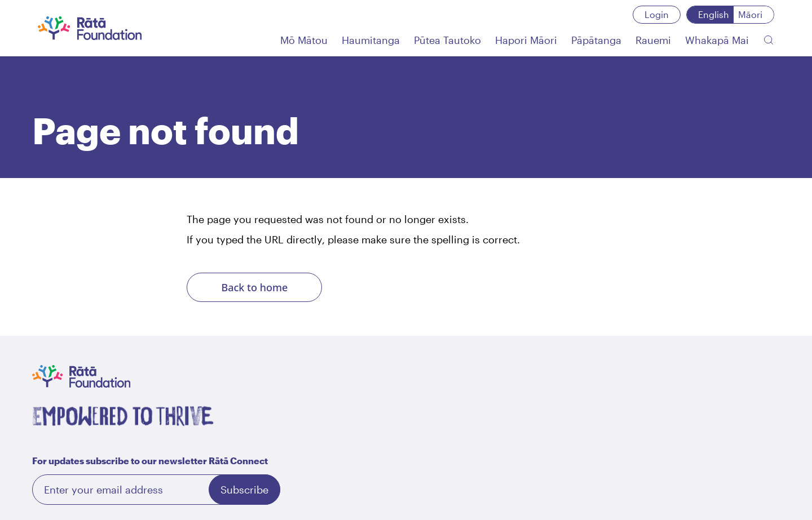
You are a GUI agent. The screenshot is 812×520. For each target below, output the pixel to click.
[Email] (156, 490)
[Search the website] (769, 40)
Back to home (254, 287)
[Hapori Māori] (526, 40)
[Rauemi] (653, 40)
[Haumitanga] (371, 40)
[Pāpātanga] (596, 40)
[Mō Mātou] (304, 40)
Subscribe (244, 490)
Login (657, 14)
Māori (750, 14)
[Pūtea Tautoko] (447, 40)
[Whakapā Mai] (717, 40)
